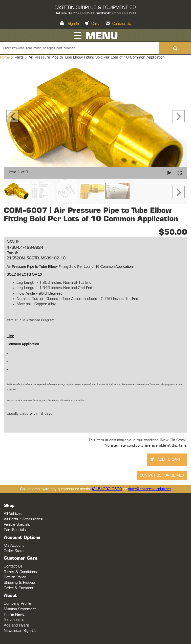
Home (6, 57)
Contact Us (122, 24)
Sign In (73, 24)
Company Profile (17, 604)
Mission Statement (20, 609)
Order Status (15, 551)
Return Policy (15, 577)
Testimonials (14, 620)
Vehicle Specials (17, 525)
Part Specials (15, 530)
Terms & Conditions (20, 572)
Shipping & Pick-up (19, 583)
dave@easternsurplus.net (150, 489)
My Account (14, 546)
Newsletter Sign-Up (20, 631)
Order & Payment (19, 588)
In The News (14, 614)
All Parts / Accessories (23, 519)
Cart (95, 24)
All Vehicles (13, 514)
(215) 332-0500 (107, 489)
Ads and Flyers (16, 625)
